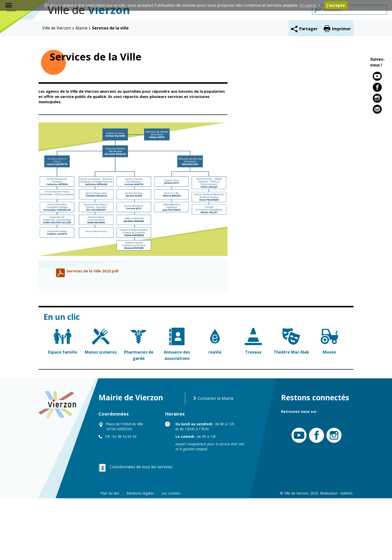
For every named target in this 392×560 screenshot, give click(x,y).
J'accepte (336, 5)
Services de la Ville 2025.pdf (93, 333)
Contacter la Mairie (213, 460)
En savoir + (310, 5)
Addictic (347, 555)
